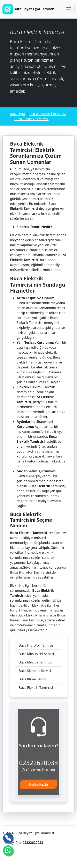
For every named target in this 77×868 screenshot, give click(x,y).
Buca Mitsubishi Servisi (36, 654)
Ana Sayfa (17, 114)
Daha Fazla (39, 784)
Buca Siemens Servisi (35, 671)
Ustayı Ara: (24, 843)
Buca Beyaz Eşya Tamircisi (29, 9)
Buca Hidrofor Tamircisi (37, 645)
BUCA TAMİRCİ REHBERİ (48, 114)
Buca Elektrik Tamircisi (31, 119)
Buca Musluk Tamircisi (36, 662)
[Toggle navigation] (69, 9)
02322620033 (38, 763)
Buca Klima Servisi (33, 679)
